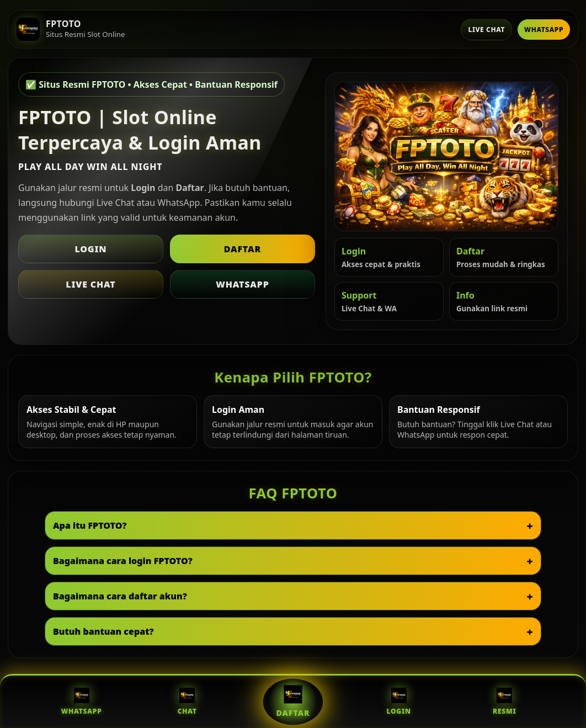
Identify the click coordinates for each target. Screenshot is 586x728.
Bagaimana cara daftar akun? (120, 596)
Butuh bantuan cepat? (103, 631)
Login (90, 249)
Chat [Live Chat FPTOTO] (187, 702)
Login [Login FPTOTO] (398, 702)
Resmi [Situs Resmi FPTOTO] (505, 702)
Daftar (243, 249)
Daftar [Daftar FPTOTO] (293, 702)
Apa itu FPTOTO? (90, 525)
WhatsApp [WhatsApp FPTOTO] (82, 702)
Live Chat (486, 30)
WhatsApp (544, 30)
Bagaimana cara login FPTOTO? (123, 561)
